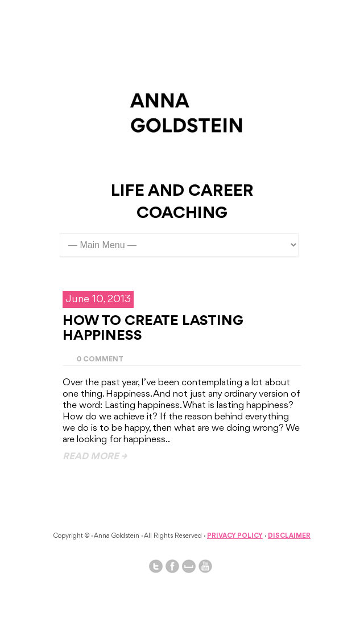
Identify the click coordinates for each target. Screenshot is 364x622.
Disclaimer (289, 536)
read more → (95, 457)
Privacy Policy (235, 536)
